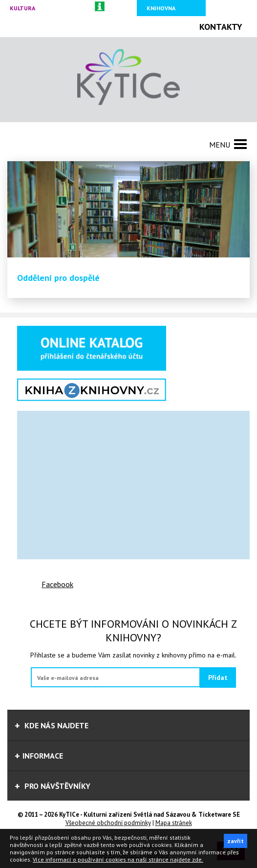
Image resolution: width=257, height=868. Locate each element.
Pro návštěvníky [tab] (53, 786)
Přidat (218, 677)
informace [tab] (39, 756)
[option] (128, 230)
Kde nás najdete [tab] (52, 725)
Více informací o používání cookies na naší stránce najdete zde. (118, 859)
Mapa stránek (174, 823)
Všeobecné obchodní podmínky (108, 823)
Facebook (57, 584)
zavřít (236, 841)
